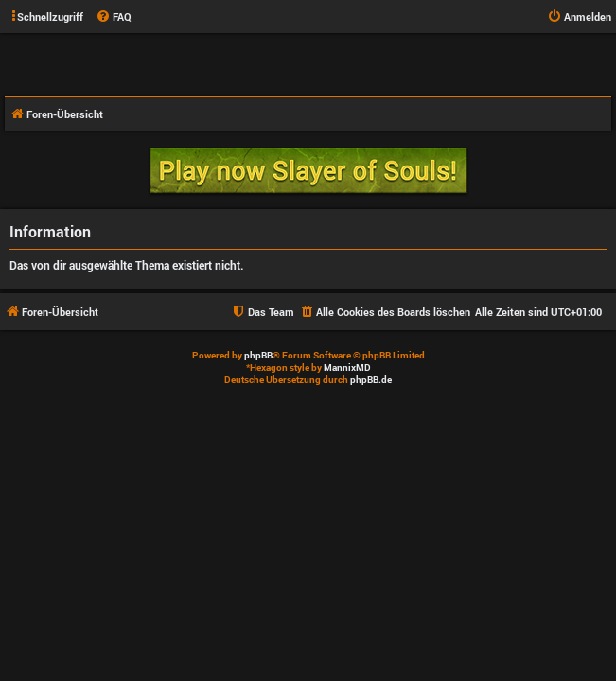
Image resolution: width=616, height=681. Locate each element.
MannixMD (347, 367)
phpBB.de (371, 380)
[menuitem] (114, 17)
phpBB (258, 355)
